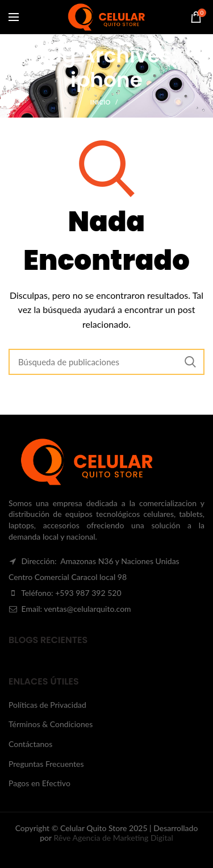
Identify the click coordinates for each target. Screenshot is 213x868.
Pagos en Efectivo (39, 783)
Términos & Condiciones (51, 724)
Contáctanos (30, 744)
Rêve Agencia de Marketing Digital (113, 838)
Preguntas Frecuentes (46, 764)
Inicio (101, 102)
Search (190, 362)
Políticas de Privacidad (47, 705)
